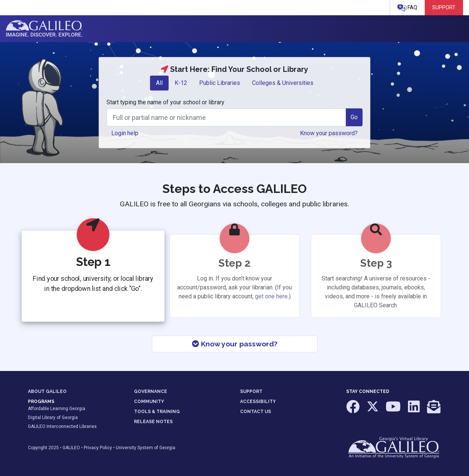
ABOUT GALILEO (47, 391)
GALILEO (71, 448)
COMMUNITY (149, 402)
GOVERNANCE (151, 391)
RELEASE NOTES (153, 422)
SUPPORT (251, 391)
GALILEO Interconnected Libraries (62, 426)
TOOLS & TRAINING (157, 412)
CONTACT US (256, 412)
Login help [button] (125, 133)
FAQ (407, 8)
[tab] (159, 83)
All (159, 83)
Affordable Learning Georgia (57, 409)
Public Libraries (220, 83)
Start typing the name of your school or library (165, 102)
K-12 (181, 83)
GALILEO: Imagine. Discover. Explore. (44, 29)
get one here (271, 296)
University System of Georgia (146, 448)
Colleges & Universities (283, 83)
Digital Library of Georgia (53, 418)
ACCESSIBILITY (258, 402)
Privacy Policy (98, 448)
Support (444, 7)
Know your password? (235, 344)
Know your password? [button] (329, 133)
